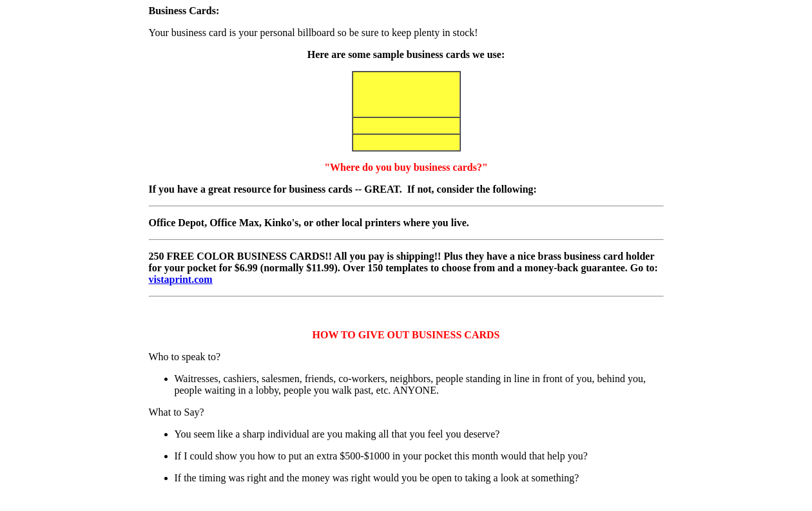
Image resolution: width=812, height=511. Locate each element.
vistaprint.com (181, 279)
